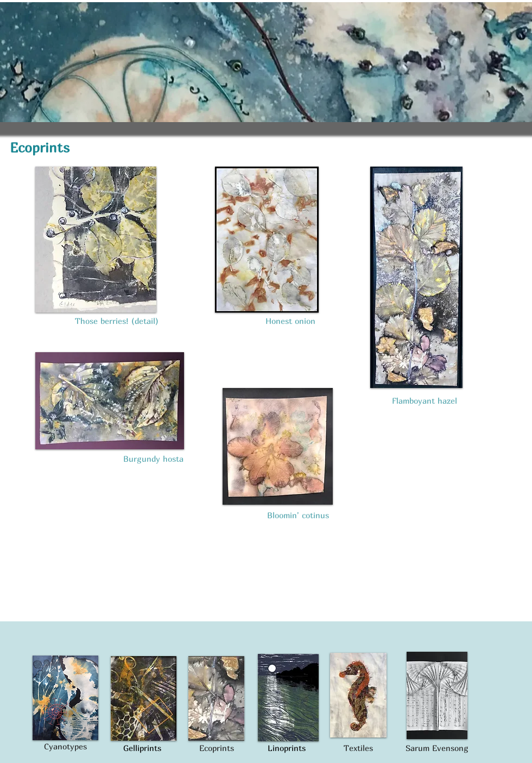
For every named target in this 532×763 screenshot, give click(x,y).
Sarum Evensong (437, 748)
